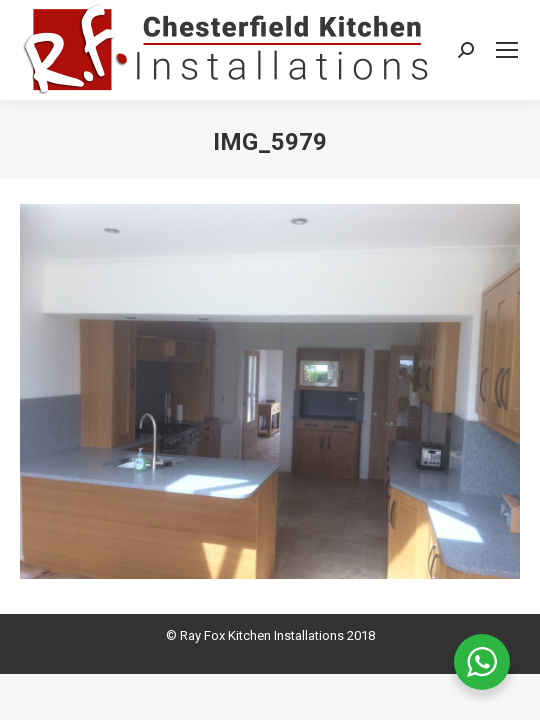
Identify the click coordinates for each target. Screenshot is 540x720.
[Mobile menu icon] (507, 50)
